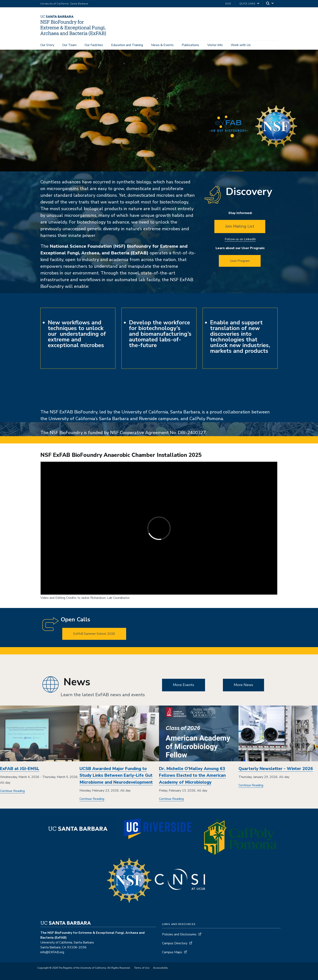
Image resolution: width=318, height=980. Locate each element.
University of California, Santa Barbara (64, 4)
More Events (184, 685)
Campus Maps (172, 952)
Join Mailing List (240, 226)
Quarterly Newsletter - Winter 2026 (276, 769)
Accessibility (160, 968)
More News (243, 685)
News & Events (162, 45)
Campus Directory (175, 943)
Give (228, 4)
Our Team (69, 45)
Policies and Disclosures (179, 934)
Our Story (47, 45)
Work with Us (241, 45)
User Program (240, 261)
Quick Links (247, 4)
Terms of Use (142, 968)
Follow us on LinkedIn (240, 239)
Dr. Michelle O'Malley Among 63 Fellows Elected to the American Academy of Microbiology (192, 775)
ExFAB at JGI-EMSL (20, 769)
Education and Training (127, 45)
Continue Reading (12, 791)
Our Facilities (94, 45)
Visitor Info (215, 45)
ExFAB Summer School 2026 (94, 634)
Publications (190, 45)
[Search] (270, 4)
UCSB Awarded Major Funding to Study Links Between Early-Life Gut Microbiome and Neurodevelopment (116, 775)
